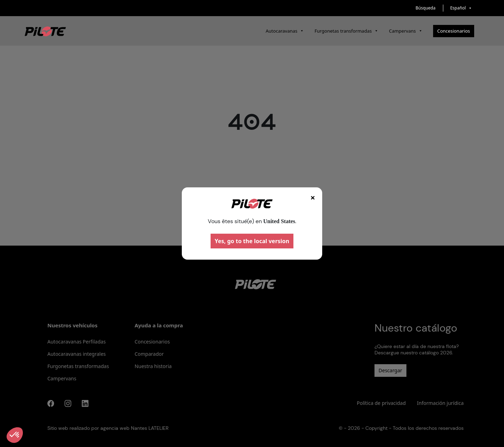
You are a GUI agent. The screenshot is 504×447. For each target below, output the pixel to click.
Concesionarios (454, 31)
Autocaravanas (285, 31)
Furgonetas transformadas (346, 31)
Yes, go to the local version (252, 241)
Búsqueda (426, 8)
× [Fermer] (313, 197)
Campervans (406, 31)
